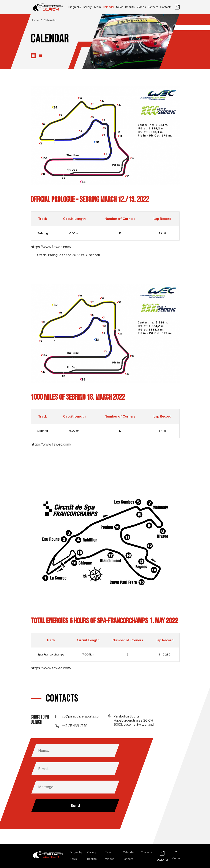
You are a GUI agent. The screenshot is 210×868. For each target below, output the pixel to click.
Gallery (87, 7)
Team (97, 7)
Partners (153, 7)
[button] (33, 56)
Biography (75, 7)
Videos (141, 7)
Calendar (108, 7)
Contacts (166, 7)
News (120, 7)
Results (130, 7)
